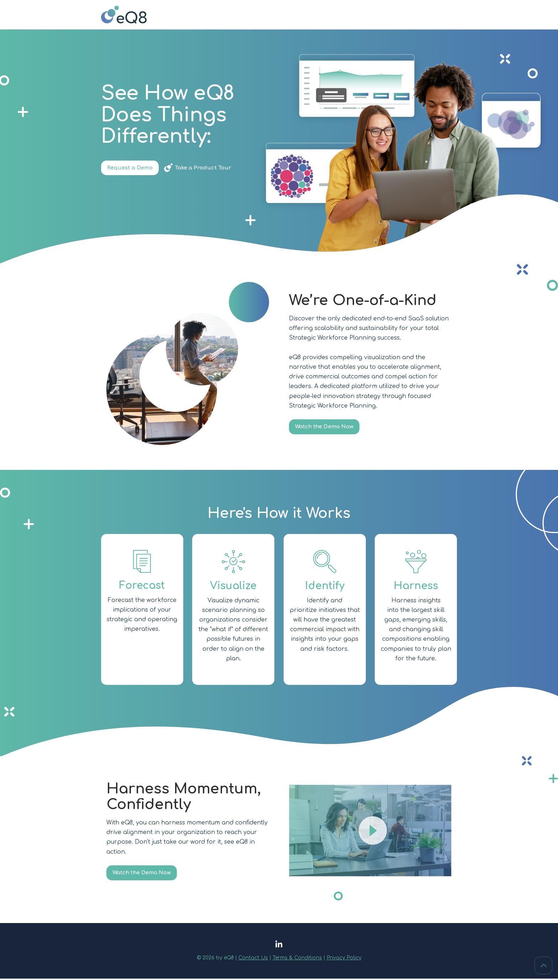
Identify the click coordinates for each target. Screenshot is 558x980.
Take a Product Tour (209, 168)
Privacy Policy (344, 959)
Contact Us (253, 959)
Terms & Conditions (297, 959)
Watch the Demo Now (327, 428)
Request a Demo (132, 168)
